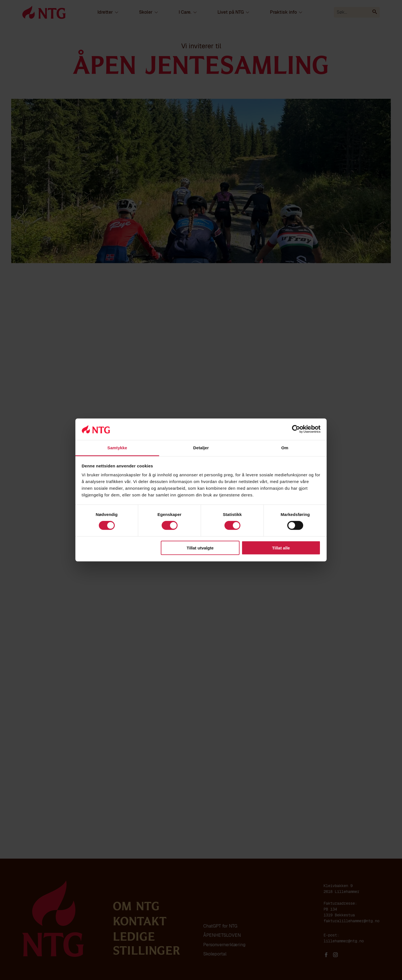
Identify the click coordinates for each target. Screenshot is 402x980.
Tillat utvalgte (200, 548)
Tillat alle (281, 548)
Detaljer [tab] (201, 448)
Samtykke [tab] (117, 448)
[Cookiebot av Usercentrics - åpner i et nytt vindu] (296, 429)
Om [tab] (285, 448)
